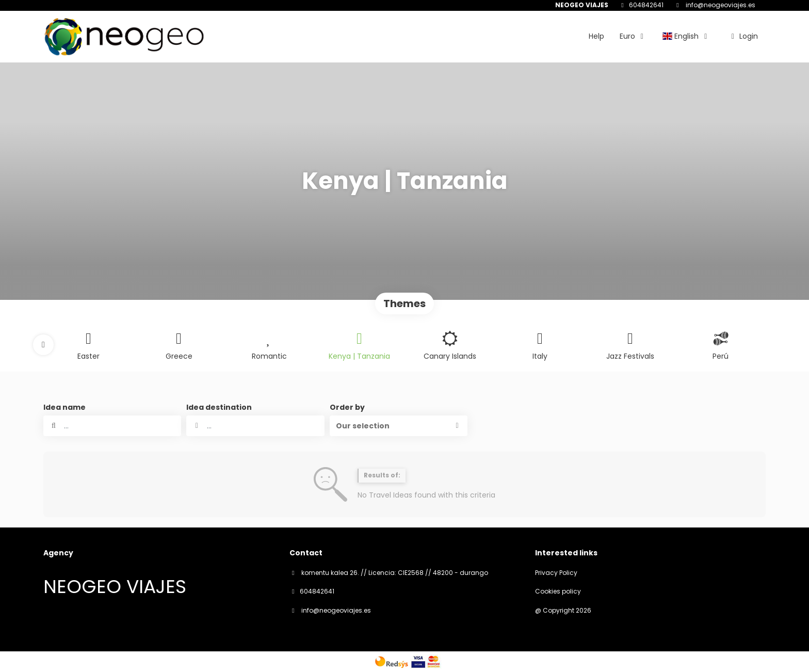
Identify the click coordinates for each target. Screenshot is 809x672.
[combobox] (255, 426)
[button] (43, 345)
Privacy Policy (556, 573)
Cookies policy (558, 591)
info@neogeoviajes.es (720, 5)
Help (596, 36)
